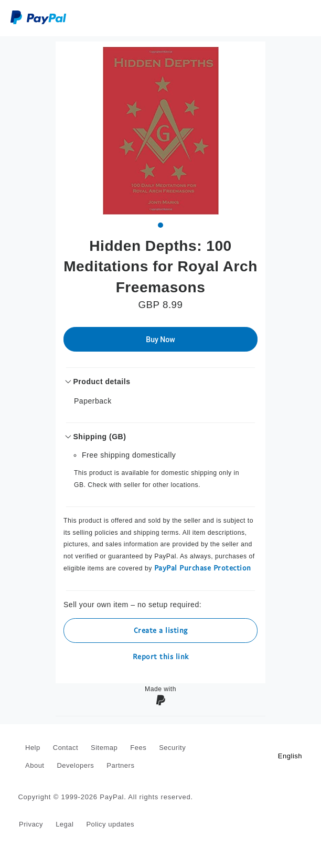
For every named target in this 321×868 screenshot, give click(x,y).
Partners (120, 765)
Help (33, 748)
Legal (65, 824)
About (35, 765)
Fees (138, 748)
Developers (75, 765)
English (290, 756)
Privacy (31, 824)
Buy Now (160, 340)
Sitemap (104, 748)
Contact (66, 748)
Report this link (161, 656)
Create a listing (161, 630)
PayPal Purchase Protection (203, 568)
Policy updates (110, 824)
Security (172, 748)
